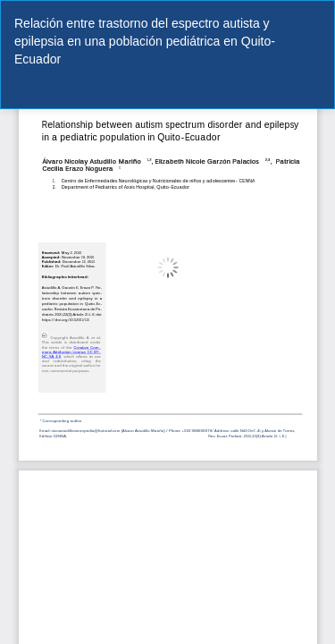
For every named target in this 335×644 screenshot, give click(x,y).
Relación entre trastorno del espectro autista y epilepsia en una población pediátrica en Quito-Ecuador (145, 41)
